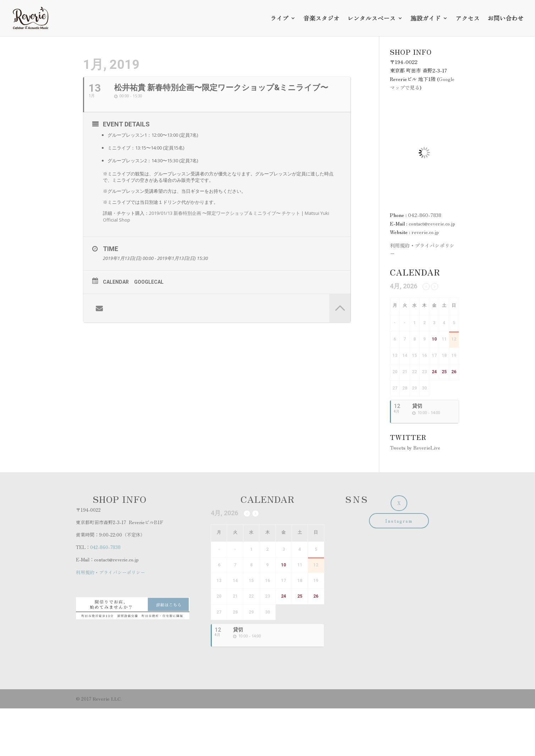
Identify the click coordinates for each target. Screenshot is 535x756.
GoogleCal (149, 282)
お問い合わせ (506, 19)
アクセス (468, 19)
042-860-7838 (425, 215)
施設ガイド (426, 19)
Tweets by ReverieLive (415, 447)
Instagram (399, 521)
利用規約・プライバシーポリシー (111, 572)
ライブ (279, 19)
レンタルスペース (371, 19)
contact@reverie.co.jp (432, 223)
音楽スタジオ (321, 19)
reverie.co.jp (425, 232)
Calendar (116, 282)
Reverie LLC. (107, 699)
